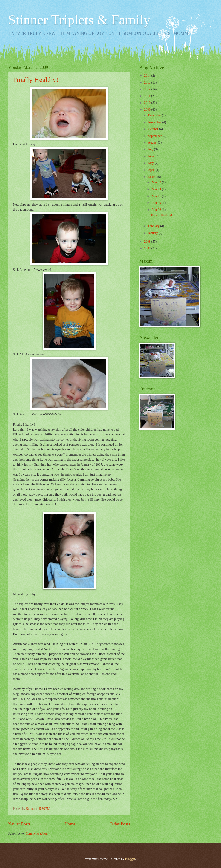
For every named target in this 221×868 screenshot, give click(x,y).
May (151, 163)
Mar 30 (157, 182)
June (151, 156)
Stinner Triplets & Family (79, 20)
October (154, 129)
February (154, 226)
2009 (148, 110)
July (151, 149)
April (152, 170)
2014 (148, 76)
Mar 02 (157, 210)
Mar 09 (157, 203)
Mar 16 (157, 196)
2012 (148, 89)
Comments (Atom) (38, 834)
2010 (148, 103)
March (153, 177)
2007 (148, 248)
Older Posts (120, 824)
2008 (148, 242)
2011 (148, 96)
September (155, 136)
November (155, 122)
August (153, 143)
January (153, 233)
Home (70, 824)
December (155, 115)
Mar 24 (157, 189)
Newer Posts (19, 824)
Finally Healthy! (36, 79)
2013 (148, 82)
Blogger (130, 859)
